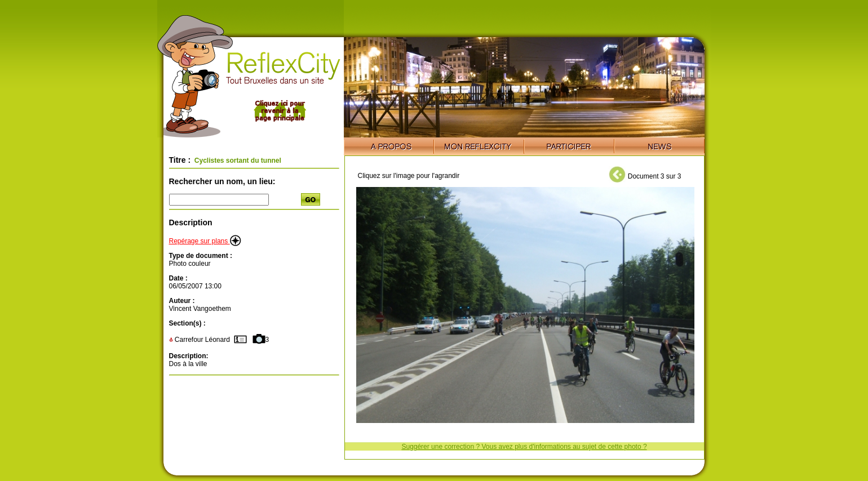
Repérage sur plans (205, 241)
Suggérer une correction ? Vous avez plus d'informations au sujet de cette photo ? (524, 447)
